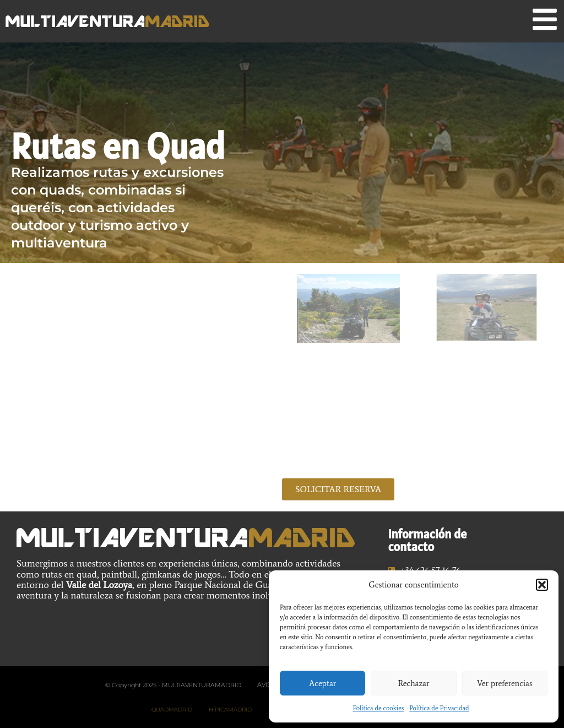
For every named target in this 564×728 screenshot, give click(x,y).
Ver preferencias (505, 683)
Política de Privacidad (439, 708)
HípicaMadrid (230, 710)
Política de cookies (378, 708)
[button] (542, 585)
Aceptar (323, 683)
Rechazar (413, 683)
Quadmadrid (172, 710)
